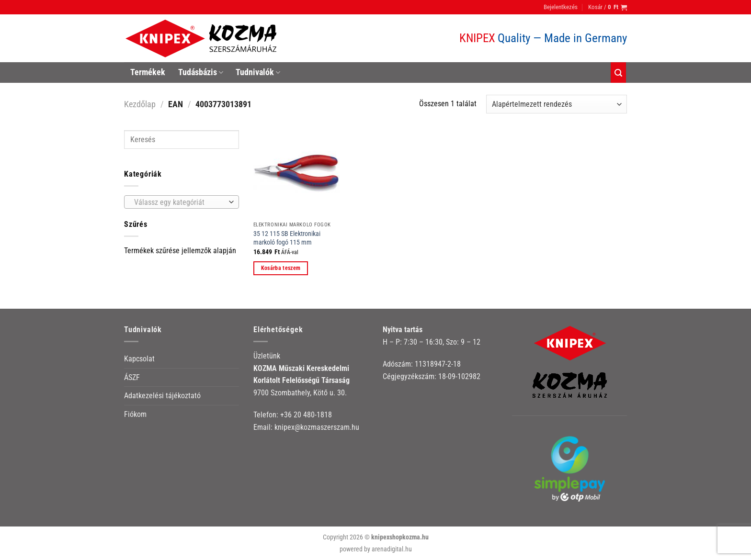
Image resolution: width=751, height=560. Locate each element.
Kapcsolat (139, 359)
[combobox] (182, 202)
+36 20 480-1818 (306, 415)
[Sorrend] (557, 104)
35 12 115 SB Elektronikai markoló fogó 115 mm (287, 238)
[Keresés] (618, 73)
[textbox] (179, 202)
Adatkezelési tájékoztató (162, 396)
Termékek (148, 72)
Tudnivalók (258, 72)
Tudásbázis (201, 72)
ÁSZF (132, 377)
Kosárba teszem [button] (281, 268)
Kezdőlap (140, 104)
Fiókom (135, 414)
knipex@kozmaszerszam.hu (317, 427)
